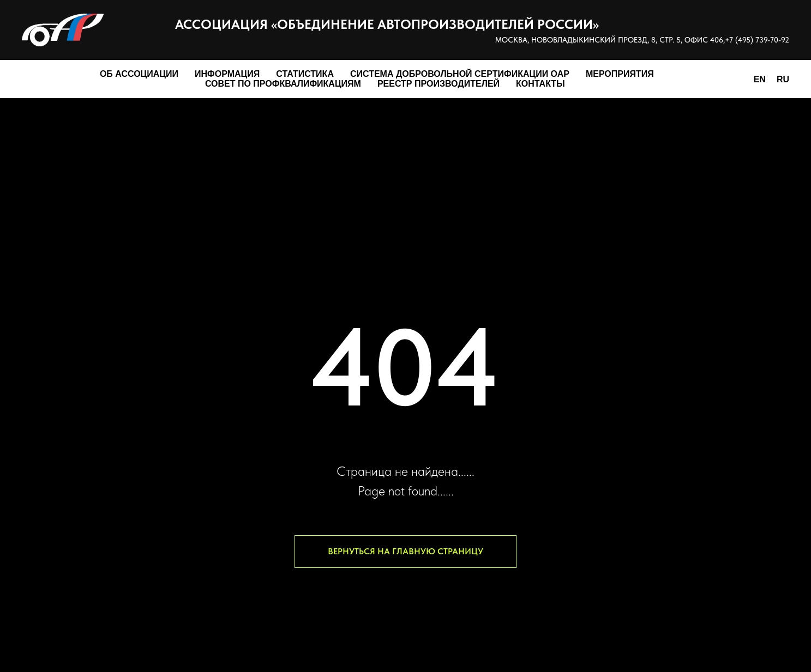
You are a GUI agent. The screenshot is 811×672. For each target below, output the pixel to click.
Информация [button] (227, 74)
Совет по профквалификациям (283, 84)
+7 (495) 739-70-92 (757, 40)
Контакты (540, 84)
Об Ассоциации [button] (139, 74)
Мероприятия (620, 74)
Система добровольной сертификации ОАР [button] (460, 74)
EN (760, 79)
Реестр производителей (438, 84)
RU (783, 79)
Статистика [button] (305, 74)
